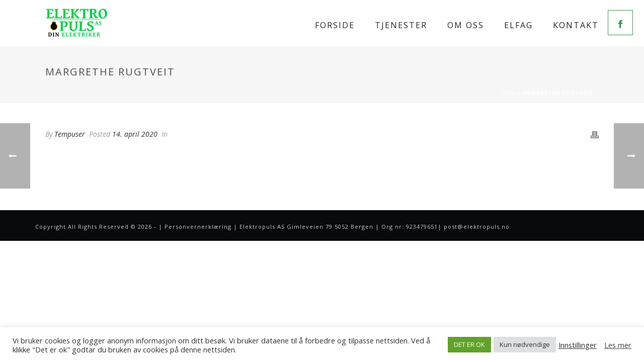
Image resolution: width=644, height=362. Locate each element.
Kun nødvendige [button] (525, 344)
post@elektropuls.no (477, 227)
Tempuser (70, 134)
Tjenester (401, 25)
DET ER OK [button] (469, 344)
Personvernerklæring (198, 227)
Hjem (508, 93)
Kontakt (576, 25)
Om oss (466, 25)
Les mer (618, 345)
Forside (335, 25)
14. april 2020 (135, 134)
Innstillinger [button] (578, 345)
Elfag (518, 25)
